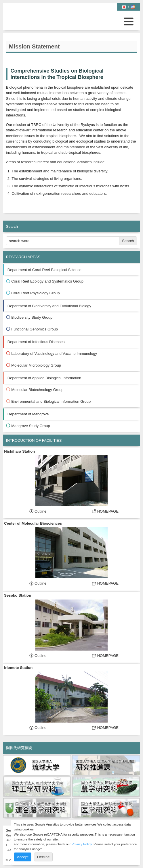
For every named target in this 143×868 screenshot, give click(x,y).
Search (128, 241)
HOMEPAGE (105, 511)
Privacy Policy (82, 844)
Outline (38, 511)
